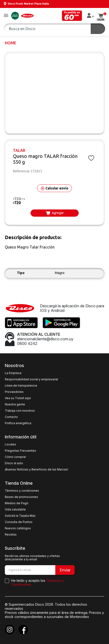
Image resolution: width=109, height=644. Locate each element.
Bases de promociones (21, 497)
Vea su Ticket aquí (18, 398)
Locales (10, 444)
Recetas (11, 535)
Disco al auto (14, 463)
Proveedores (14, 392)
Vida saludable (15, 510)
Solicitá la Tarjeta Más (20, 516)
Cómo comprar (15, 457)
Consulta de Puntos (19, 522)
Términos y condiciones (22, 491)
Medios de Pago (17, 503)
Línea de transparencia (21, 386)
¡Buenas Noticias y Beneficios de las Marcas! (36, 470)
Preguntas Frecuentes (20, 451)
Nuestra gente (15, 404)
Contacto (11, 417)
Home (10, 43)
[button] (6, 16)
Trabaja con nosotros (20, 411)
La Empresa (13, 373)
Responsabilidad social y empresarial (31, 379)
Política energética (18, 423)
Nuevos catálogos (18, 528)
